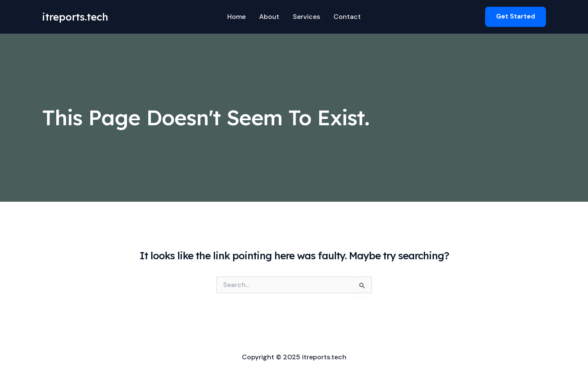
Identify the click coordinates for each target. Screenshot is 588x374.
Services (306, 17)
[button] (516, 17)
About (269, 17)
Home (236, 17)
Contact (347, 17)
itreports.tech (75, 17)
